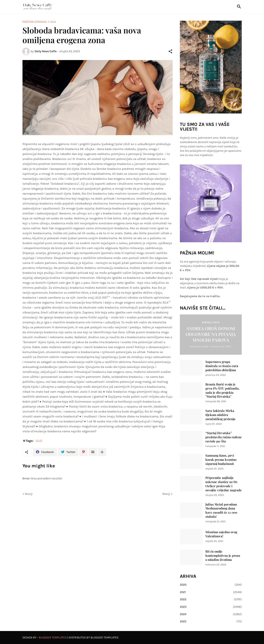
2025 (211, 622)
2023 (211, 607)
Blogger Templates (53, 638)
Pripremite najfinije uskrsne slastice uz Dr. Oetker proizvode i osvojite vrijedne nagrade (224, 484)
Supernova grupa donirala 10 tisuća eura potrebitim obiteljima (222, 366)
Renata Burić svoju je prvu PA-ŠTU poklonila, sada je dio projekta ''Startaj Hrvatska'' (222, 391)
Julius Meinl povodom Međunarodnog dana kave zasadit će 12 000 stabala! (221, 511)
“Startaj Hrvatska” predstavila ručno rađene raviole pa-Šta (224, 437)
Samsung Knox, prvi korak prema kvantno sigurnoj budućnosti (221, 460)
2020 (211, 585)
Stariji (166, 494)
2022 (211, 599)
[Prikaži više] (102, 452)
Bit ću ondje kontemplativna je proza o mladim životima (223, 556)
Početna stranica (35, 22)
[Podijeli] (170, 51)
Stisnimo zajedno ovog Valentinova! (221, 534)
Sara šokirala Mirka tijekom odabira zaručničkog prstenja (220, 415)
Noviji (29, 494)
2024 (211, 614)
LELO (53, 22)
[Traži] (238, 7)
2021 (211, 592)
